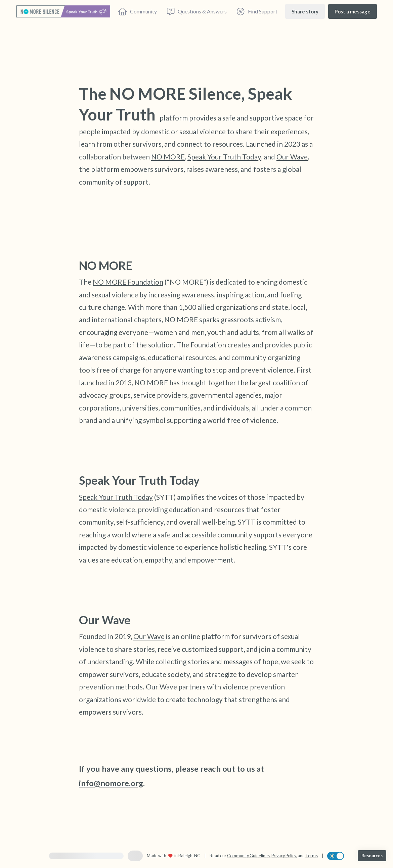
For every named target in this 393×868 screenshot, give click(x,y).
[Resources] (372, 856)
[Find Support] (257, 11)
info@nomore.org (111, 783)
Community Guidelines (248, 856)
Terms (312, 856)
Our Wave (292, 157)
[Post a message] (353, 11)
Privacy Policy (284, 856)
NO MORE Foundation (128, 282)
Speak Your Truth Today (224, 157)
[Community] (138, 11)
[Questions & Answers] (197, 11)
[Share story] (305, 11)
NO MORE (168, 157)
